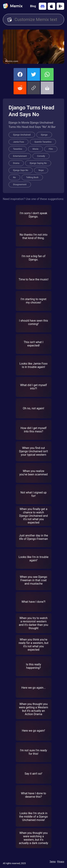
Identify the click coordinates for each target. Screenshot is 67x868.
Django (44, 135)
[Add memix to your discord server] (43, 6)
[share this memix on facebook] (20, 74)
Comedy (41, 156)
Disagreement (20, 185)
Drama (16, 163)
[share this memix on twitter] (34, 74)
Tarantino (18, 149)
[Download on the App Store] (51, 6)
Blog (33, 6)
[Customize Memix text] (37, 20)
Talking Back (32, 177)
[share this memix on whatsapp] (47, 74)
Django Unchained (22, 135)
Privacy (61, 862)
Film (51, 149)
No (14, 177)
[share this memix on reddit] (20, 88)
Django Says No (21, 170)
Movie (35, 149)
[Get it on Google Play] (60, 6)
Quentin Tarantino (43, 142)
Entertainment (20, 156)
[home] (13, 6)
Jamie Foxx (18, 142)
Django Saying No (38, 163)
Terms (53, 862)
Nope (41, 170)
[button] (34, 88)
